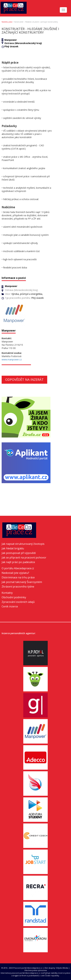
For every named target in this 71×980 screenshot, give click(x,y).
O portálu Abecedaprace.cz (18, 568)
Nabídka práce (7, 22)
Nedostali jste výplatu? (15, 573)
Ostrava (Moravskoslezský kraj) (23, 43)
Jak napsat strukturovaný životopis (23, 544)
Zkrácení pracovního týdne (18, 587)
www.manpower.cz (12, 359)
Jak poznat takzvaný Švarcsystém (22, 582)
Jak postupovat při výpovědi (19, 553)
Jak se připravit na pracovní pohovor (24, 558)
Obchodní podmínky (14, 597)
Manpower (11, 40)
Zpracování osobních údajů (18, 602)
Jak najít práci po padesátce (18, 562)
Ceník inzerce (10, 606)
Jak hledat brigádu (13, 548)
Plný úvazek (11, 46)
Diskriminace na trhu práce (18, 577)
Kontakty (7, 593)
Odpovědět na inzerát (24, 380)
